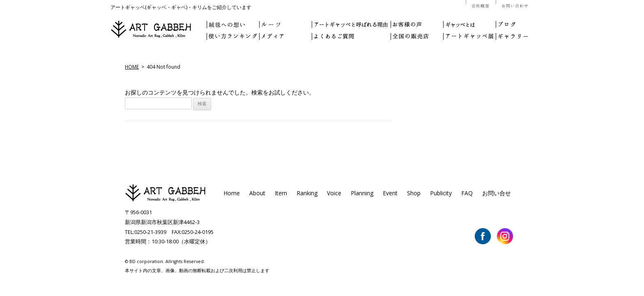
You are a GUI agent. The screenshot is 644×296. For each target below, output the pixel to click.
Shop (414, 193)
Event (390, 193)
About (257, 193)
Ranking (307, 193)
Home (232, 193)
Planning (362, 193)
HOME (132, 67)
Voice (334, 193)
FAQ (467, 193)
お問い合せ (497, 193)
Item (281, 193)
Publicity (441, 193)
